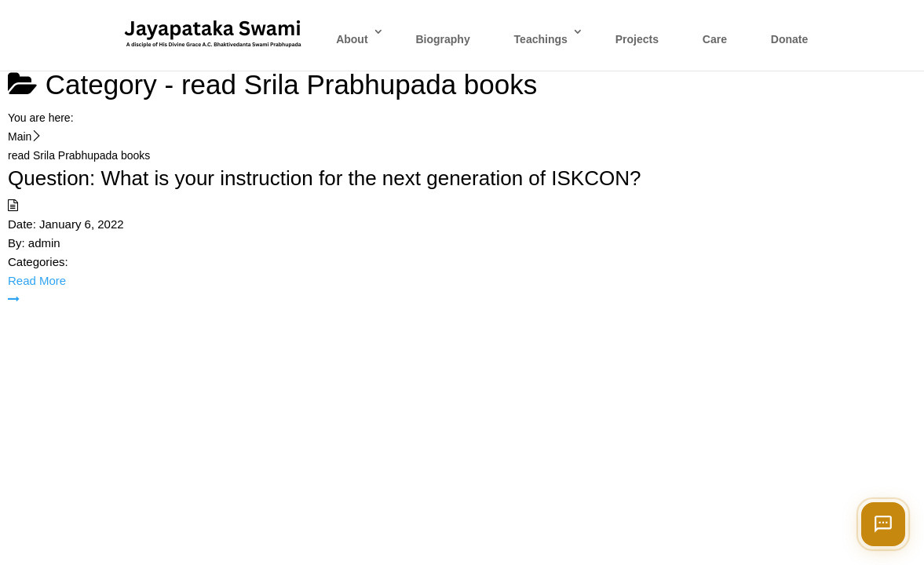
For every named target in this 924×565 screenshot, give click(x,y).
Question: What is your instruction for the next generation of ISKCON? (324, 178)
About (352, 39)
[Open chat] (883, 524)
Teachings (541, 39)
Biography (442, 39)
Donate (789, 39)
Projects (637, 39)
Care (715, 39)
